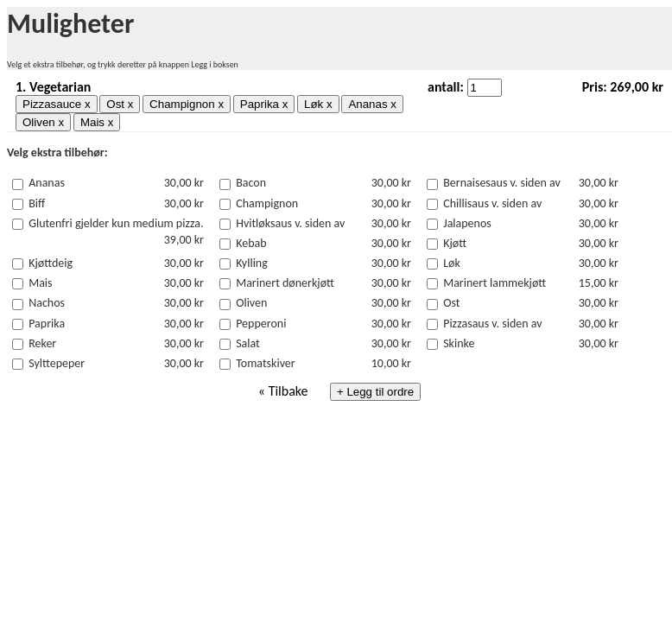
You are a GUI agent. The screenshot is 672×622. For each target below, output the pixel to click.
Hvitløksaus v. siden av (290, 223)
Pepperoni (261, 324)
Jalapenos (467, 223)
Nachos (47, 303)
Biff (37, 203)
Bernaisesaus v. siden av (502, 183)
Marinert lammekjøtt (494, 283)
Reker (42, 343)
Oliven (251, 303)
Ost (451, 303)
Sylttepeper (57, 363)
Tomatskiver (266, 363)
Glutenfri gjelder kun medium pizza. (116, 223)
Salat (248, 343)
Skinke (459, 343)
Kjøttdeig (51, 263)
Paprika (47, 324)
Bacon (251, 183)
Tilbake (288, 391)
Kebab (251, 243)
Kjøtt (455, 243)
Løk (452, 263)
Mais (40, 283)
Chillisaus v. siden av (492, 203)
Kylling (252, 263)
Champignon (267, 203)
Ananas (47, 183)
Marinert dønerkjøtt (285, 283)
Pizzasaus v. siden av (492, 324)
